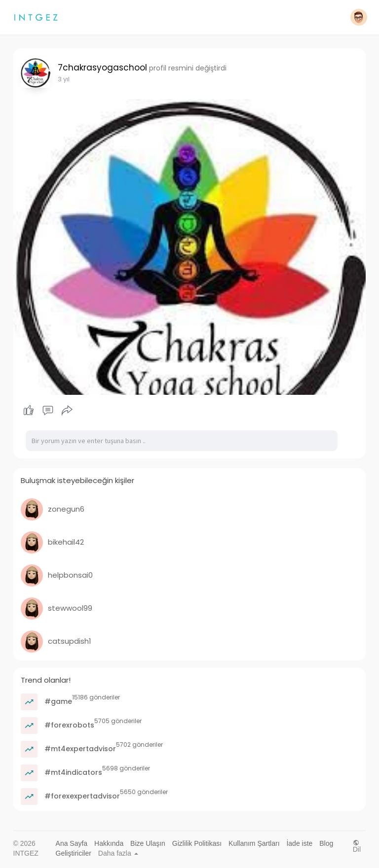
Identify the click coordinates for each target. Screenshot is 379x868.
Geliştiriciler (74, 853)
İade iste (299, 843)
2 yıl (64, 79)
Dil (357, 846)
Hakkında (109, 843)
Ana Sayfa (72, 843)
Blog (326, 843)
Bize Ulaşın (148, 843)
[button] (359, 17)
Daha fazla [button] (118, 853)
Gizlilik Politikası (197, 843)
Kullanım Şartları (254, 843)
